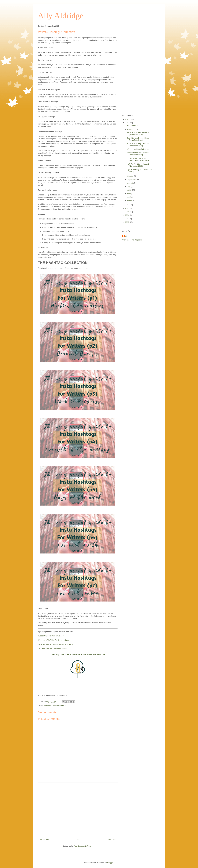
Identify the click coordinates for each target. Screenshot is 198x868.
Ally (127, 236)
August (130, 183)
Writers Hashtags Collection (55, 705)
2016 (127, 208)
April (129, 197)
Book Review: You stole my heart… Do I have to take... (138, 159)
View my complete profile (132, 240)
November (132, 129)
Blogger (110, 863)
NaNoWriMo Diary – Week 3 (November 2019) (138, 145)
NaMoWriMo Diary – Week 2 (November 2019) (138, 154)
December (132, 126)
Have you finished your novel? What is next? (55, 644)
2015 (127, 212)
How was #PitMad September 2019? (52, 649)
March (130, 200)
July (129, 186)
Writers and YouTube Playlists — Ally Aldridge (56, 640)
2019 (127, 123)
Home (78, 840)
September (132, 179)
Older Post (111, 840)
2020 (127, 119)
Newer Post (44, 840)
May (129, 193)
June (130, 190)
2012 (127, 222)
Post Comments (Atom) (83, 846)
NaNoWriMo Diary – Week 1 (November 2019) (138, 165)
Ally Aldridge (61, 16)
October (131, 176)
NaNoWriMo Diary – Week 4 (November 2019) (138, 133)
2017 (127, 205)
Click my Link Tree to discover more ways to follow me (78, 654)
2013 (127, 219)
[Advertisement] (78, 810)
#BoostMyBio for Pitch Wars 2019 (51, 636)
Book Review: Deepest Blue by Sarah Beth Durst (139, 139)
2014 (127, 215)
